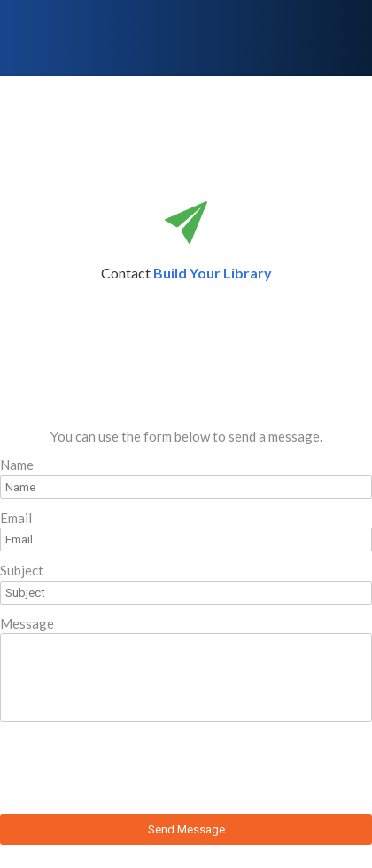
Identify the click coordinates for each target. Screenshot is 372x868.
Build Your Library (213, 273)
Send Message (186, 829)
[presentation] (135, 770)
